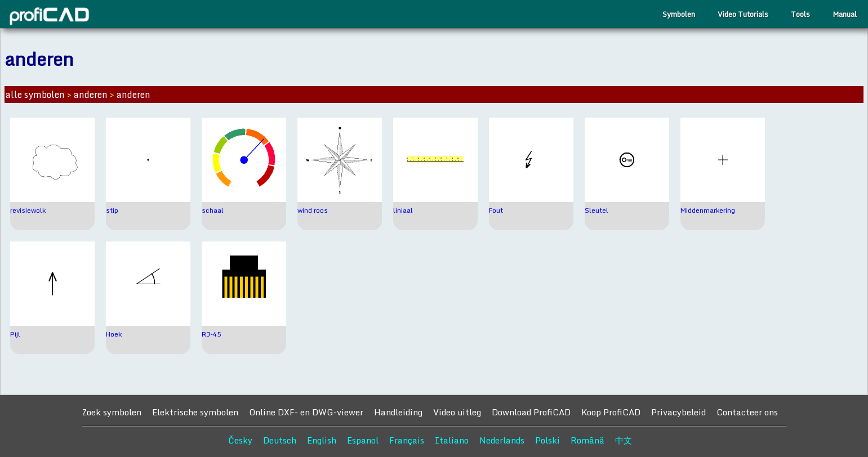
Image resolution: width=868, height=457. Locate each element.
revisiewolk (28, 210)
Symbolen (679, 14)
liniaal (403, 210)
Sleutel (597, 210)
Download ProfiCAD (531, 412)
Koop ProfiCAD (611, 412)
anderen (91, 95)
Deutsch (280, 440)
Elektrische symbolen (195, 412)
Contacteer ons (747, 412)
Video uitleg (457, 412)
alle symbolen (35, 95)
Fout (496, 210)
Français (407, 440)
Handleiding (398, 412)
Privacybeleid (678, 412)
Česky (240, 440)
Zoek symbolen (112, 412)
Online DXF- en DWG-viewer (306, 412)
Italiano (452, 440)
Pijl (15, 334)
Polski (547, 440)
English (322, 440)
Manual (845, 14)
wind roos (313, 210)
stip (112, 210)
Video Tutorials (743, 14)
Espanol (363, 440)
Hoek (114, 334)
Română (587, 440)
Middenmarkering (708, 210)
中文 (624, 440)
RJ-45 (211, 334)
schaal (213, 210)
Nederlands (502, 440)
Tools (800, 14)
